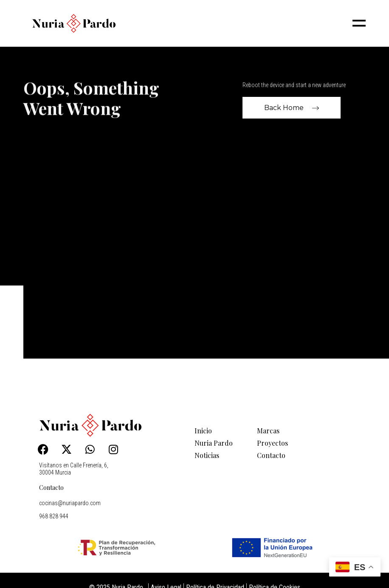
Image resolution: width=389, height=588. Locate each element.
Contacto (51, 488)
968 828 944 (54, 516)
